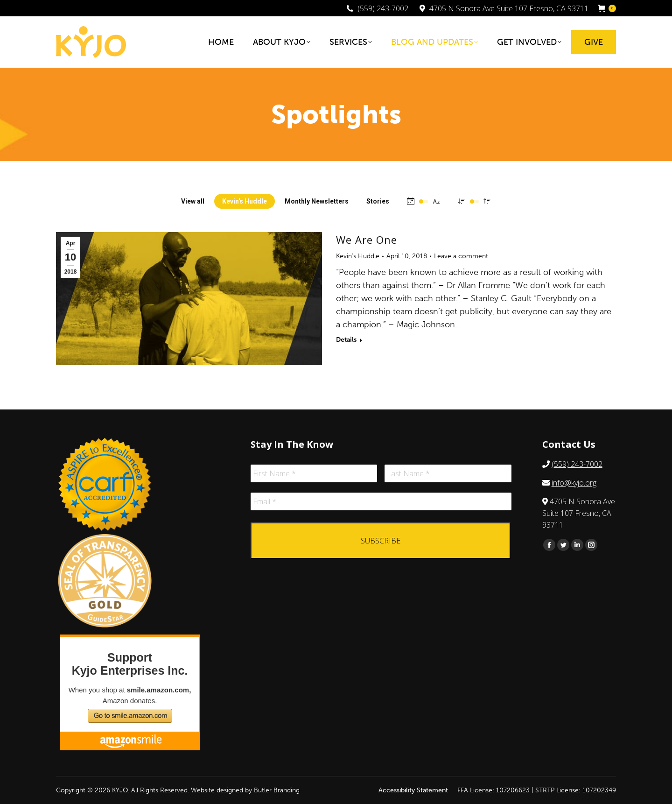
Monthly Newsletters (317, 201)
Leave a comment (461, 256)
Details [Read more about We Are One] (346, 340)
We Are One (367, 240)
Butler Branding (277, 790)
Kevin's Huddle (245, 201)
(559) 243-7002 (577, 464)
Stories (378, 201)
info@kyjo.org (574, 483)
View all (193, 201)
